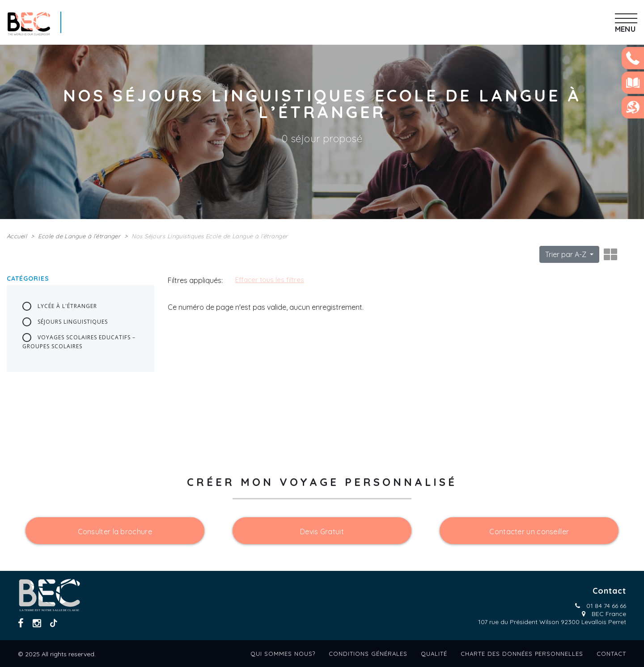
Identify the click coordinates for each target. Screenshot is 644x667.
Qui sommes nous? (283, 654)
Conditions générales (368, 654)
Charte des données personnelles (522, 654)
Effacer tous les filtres (270, 280)
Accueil (17, 236)
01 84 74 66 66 (606, 606)
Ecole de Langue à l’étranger (79, 236)
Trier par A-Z (567, 254)
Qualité (434, 654)
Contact (611, 654)
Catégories (28, 279)
